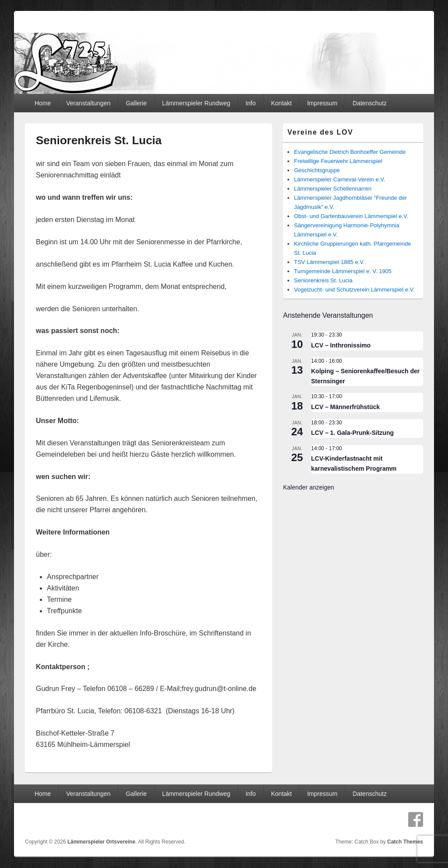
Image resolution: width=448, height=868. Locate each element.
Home (43, 103)
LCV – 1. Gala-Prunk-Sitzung (352, 433)
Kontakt (281, 103)
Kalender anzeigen (309, 487)
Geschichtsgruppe (317, 170)
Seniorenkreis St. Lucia (323, 280)
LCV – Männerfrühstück (345, 407)
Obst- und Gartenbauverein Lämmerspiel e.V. (351, 216)
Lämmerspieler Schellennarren (333, 189)
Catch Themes (405, 842)
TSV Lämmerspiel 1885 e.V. (329, 262)
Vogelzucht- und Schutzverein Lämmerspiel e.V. (354, 290)
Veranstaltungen (88, 103)
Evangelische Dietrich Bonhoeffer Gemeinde (350, 152)
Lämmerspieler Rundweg (196, 103)
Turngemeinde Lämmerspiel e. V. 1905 (343, 271)
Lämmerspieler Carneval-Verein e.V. (339, 179)
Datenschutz (370, 103)
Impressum (322, 103)
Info (250, 103)
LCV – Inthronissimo (341, 345)
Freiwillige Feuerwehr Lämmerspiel (338, 161)
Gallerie (136, 103)
